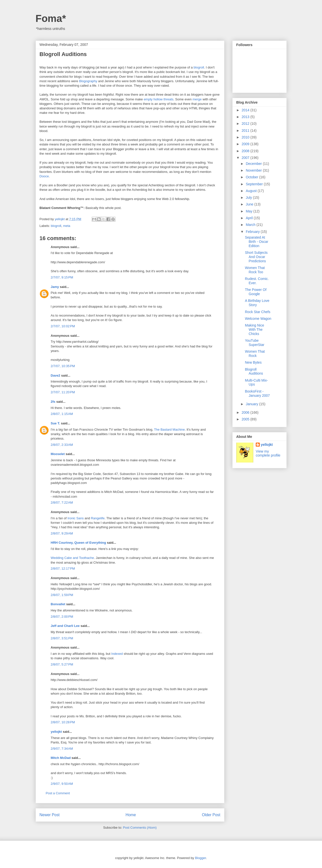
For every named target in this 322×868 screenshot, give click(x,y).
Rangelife (98, 518)
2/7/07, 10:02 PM (63, 326)
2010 (246, 137)
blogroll (199, 67)
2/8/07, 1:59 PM (62, 595)
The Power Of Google (256, 292)
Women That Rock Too (255, 270)
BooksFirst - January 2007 (257, 393)
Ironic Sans (76, 518)
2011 (246, 131)
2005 (246, 419)
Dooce (44, 176)
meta (67, 226)
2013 (246, 117)
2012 (246, 124)
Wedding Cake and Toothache (72, 558)
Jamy (55, 287)
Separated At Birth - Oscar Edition (257, 242)
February (253, 232)
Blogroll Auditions (254, 371)
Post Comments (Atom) (140, 828)
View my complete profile (268, 453)
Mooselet (58, 454)
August (252, 191)
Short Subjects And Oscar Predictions (256, 257)
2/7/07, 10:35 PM (63, 366)
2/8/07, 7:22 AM (62, 502)
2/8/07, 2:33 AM (62, 445)
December (254, 164)
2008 (246, 151)
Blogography (88, 81)
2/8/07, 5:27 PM (62, 664)
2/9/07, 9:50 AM (62, 784)
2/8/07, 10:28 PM (63, 722)
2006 (246, 412)
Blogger (200, 858)
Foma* (51, 18)
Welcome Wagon (258, 319)
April (250, 218)
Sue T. (56, 423)
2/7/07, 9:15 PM (62, 277)
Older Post (211, 815)
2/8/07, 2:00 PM (62, 617)
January (253, 404)
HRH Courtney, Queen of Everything (78, 543)
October (253, 177)
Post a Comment (58, 793)
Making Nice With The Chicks (254, 330)
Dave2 (56, 375)
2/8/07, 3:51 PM (62, 638)
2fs (53, 402)
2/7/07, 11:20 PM (63, 392)
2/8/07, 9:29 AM (62, 533)
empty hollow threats (159, 99)
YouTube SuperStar (255, 343)
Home (131, 815)
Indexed (117, 654)
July (249, 198)
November (254, 170)
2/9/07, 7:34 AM (62, 749)
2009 (246, 144)
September (255, 184)
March (251, 225)
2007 (246, 158)
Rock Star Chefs (258, 312)
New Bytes (253, 362)
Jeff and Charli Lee (65, 626)
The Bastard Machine (169, 430)
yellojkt (56, 732)
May (250, 211)
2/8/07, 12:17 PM (63, 568)
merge (197, 99)
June (250, 204)
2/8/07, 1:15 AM (62, 414)
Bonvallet (58, 604)
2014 (246, 110)
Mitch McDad (61, 758)
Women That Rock (255, 354)
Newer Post (50, 815)
